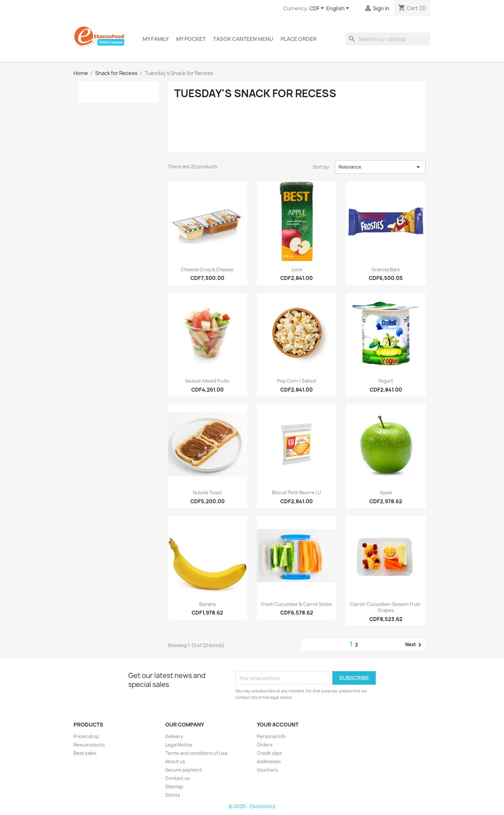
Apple (386, 492)
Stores (173, 795)
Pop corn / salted (297, 381)
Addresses (269, 761)
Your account (278, 725)
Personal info (271, 736)
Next (414, 645)
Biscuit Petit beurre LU (297, 492)
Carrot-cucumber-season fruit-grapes (386, 607)
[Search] (388, 39)
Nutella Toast (207, 492)
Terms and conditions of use (196, 753)
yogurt (386, 381)
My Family (156, 39)
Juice (297, 269)
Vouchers (267, 770)
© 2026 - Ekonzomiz (252, 806)
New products (89, 745)
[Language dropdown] (339, 9)
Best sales (85, 753)
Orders (265, 745)
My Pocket (191, 39)
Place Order (299, 39)
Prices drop (86, 736)
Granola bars (386, 269)
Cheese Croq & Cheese (207, 269)
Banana (207, 604)
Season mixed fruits (207, 381)
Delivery (174, 736)
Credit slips (269, 753)
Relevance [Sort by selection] (380, 167)
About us (175, 761)
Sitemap (174, 787)
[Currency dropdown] (318, 9)
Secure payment (184, 770)
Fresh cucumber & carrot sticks (297, 604)
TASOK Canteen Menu (243, 39)
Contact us (178, 778)
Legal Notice (179, 745)
